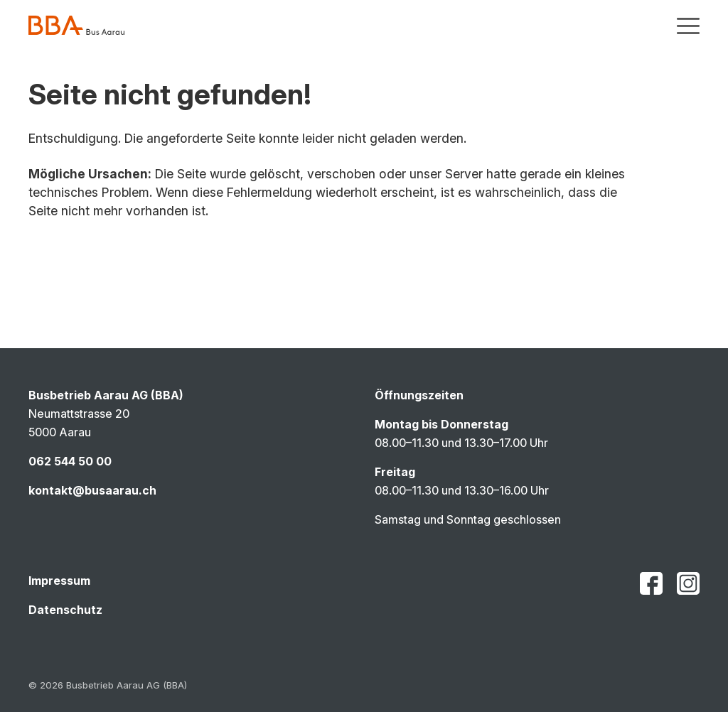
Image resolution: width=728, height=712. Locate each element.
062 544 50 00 (70, 461)
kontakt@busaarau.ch (92, 490)
